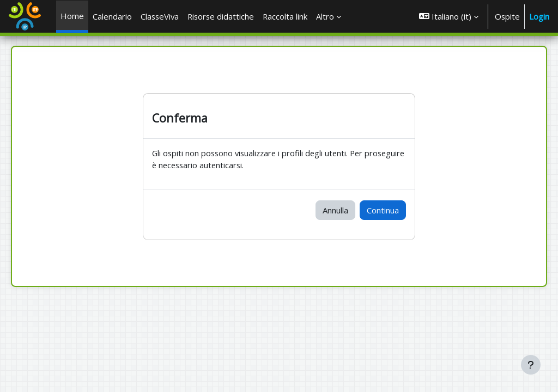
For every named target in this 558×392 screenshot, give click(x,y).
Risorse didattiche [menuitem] (221, 16)
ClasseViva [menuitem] (160, 16)
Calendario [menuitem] (112, 16)
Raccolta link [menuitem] (285, 16)
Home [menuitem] (72, 16)
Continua (383, 210)
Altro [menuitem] (325, 16)
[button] (449, 16)
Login (539, 16)
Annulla (335, 210)
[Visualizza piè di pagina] (531, 365)
